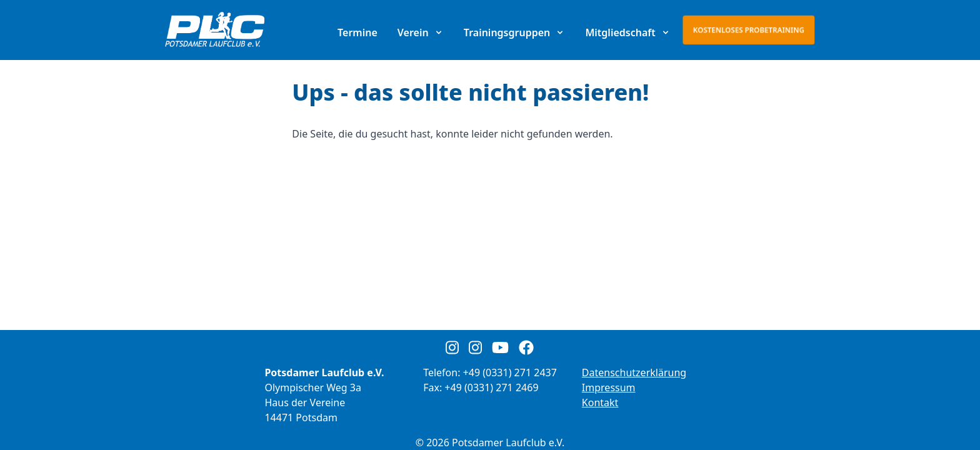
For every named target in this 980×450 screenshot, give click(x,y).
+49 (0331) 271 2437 (510, 372)
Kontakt (600, 402)
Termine (357, 32)
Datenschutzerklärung (634, 372)
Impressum (609, 387)
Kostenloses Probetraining (749, 30)
